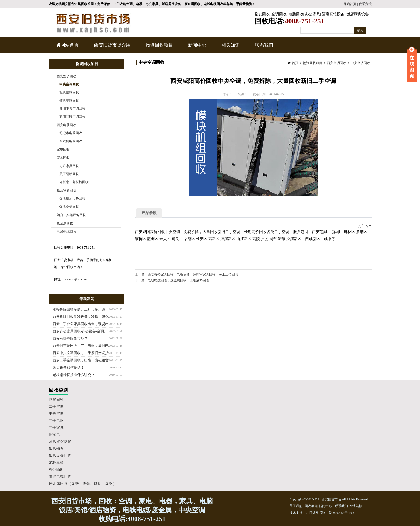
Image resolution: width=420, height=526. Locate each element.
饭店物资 (56, 449)
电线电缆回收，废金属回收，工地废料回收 (178, 280)
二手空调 (56, 407)
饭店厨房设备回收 (72, 198)
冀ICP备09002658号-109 (337, 513)
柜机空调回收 (69, 92)
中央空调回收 (361, 63)
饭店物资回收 (66, 190)
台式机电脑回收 (71, 141)
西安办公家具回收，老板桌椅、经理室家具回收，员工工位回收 (193, 274)
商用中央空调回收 (72, 109)
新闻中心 (197, 48)
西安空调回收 (337, 63)
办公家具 (313, 14)
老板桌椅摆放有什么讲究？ (74, 375)
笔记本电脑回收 (71, 133)
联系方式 (365, 4)
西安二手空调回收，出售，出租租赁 (81, 360)
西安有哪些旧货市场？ (70, 338)
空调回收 (279, 14)
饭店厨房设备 (358, 14)
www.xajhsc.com (76, 279)
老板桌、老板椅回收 (74, 182)
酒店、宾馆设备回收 (71, 215)
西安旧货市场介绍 (112, 45)
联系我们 (264, 45)
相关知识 (230, 48)
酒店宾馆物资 (60, 442)
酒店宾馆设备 (333, 14)
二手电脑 (56, 421)
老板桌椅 (56, 463)
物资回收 (262, 14)
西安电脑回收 (66, 125)
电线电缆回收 (66, 232)
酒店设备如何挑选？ (68, 367)
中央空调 (56, 414)
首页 (295, 63)
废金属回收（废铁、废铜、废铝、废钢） (83, 484)
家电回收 (63, 149)
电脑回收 (296, 14)
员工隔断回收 (69, 174)
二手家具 (56, 428)
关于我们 (296, 506)
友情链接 (356, 506)
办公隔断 (56, 470)
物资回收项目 (159, 48)
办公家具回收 (69, 166)
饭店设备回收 (60, 456)
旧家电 (54, 435)
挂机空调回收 (69, 100)
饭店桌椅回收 (69, 207)
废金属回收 (65, 223)
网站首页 (350, 4)
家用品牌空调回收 (72, 117)
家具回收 (63, 158)
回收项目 (311, 506)
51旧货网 (312, 513)
